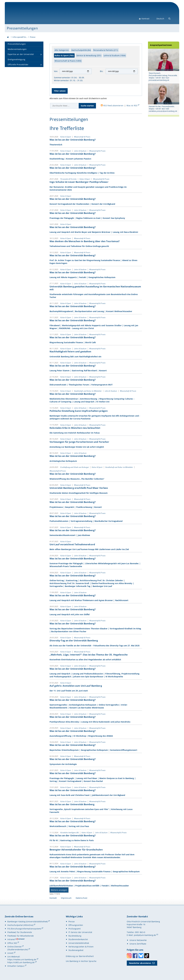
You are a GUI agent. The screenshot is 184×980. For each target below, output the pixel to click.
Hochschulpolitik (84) (81, 50)
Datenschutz (82, 898)
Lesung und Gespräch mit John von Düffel (70, 614)
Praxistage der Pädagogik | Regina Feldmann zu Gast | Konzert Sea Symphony (87, 218)
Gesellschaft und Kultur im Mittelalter (88, 391)
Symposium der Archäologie (63, 764)
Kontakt (53, 898)
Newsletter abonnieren (140, 963)
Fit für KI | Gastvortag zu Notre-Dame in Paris (72, 840)
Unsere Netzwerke (138, 940)
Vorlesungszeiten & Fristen (81, 947)
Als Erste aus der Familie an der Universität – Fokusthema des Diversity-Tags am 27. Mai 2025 (95, 645)
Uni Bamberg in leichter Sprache (81, 961)
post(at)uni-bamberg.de (145, 935)
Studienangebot (76, 950)
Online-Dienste (14, 947)
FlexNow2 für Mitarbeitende (21, 936)
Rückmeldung (75, 936)
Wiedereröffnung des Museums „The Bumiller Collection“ (77, 479)
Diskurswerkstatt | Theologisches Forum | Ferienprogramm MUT (81, 385)
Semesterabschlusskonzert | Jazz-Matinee (70, 535)
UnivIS (10, 953)
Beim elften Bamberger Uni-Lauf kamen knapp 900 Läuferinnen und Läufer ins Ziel (89, 549)
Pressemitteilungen (22, 28)
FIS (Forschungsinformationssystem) (24, 929)
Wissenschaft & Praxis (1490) (68, 61)
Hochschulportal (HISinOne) (20, 925)
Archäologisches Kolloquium (63, 461)
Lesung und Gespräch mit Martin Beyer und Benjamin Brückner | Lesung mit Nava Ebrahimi (94, 232)
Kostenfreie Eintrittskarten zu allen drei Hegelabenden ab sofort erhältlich (85, 660)
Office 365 (12, 943)
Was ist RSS (132, 105)
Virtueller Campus (16, 966)
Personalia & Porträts (69, 179)
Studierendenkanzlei (78, 939)
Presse (33, 37)
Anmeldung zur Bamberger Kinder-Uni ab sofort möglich (77, 447)
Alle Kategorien (62, 50)
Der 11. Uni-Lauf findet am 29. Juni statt (69, 691)
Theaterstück (56, 145)
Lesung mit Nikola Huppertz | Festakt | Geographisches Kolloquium (82, 277)
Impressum (66, 898)
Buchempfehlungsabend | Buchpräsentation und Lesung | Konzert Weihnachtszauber (91, 311)
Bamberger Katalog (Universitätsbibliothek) (28, 922)
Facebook (135, 956)
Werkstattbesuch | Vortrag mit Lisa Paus (69, 826)
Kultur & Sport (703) (64, 55)
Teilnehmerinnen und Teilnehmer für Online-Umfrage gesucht (79, 246)
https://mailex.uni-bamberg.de (22, 960)
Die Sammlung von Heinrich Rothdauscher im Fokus (75, 433)
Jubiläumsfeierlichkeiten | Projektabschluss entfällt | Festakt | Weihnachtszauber (90, 886)
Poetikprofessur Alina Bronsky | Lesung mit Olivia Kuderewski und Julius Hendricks (90, 722)
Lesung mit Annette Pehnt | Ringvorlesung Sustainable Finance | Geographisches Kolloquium (95, 871)
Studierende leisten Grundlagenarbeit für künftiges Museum (79, 493)
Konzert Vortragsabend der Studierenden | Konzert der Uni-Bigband (82, 204)
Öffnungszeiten (76, 925)
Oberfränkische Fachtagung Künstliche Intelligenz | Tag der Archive (82, 173)
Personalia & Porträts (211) (106, 50)
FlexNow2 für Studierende (20, 932)
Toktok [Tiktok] (147, 956)
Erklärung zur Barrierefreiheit (80, 956)
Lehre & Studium (80, 151)
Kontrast (145, 19)
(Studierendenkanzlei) (18, 949)
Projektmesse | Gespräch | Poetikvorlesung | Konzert (76, 507)
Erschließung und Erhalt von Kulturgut (75, 467)
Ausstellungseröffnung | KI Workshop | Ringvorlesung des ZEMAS (81, 736)
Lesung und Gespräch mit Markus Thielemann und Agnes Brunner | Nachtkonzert (89, 600)
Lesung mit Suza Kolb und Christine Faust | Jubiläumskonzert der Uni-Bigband (87, 795)
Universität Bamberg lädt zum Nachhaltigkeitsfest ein (75, 356)
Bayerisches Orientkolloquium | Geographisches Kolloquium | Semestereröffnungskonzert (93, 750)
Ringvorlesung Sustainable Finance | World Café (73, 342)
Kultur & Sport (66, 137)
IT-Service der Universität (80, 932)
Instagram (129, 956)
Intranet (11, 939)
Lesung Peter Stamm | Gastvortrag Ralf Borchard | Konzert (78, 371)
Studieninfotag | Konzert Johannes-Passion (70, 159)
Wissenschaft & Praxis (82, 137)
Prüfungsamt (75, 929)
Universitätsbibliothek (79, 943)
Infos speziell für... (20, 37)
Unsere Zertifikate (138, 944)
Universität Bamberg (30, 14)
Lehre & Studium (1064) (115, 55)
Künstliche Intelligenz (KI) (70, 832)
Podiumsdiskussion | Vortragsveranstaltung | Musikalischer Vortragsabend (86, 521)
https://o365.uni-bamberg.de (21, 962)
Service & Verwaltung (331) (89, 55)
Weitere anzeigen (59, 890)
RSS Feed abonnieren (113, 105)
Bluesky (141, 956)
